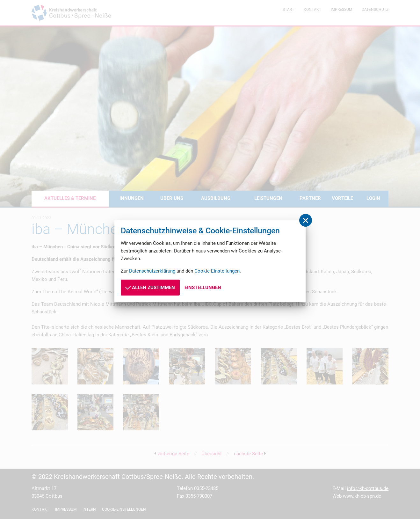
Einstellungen (203, 288)
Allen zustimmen (150, 287)
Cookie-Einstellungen (217, 271)
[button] (306, 220)
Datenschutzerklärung (152, 271)
